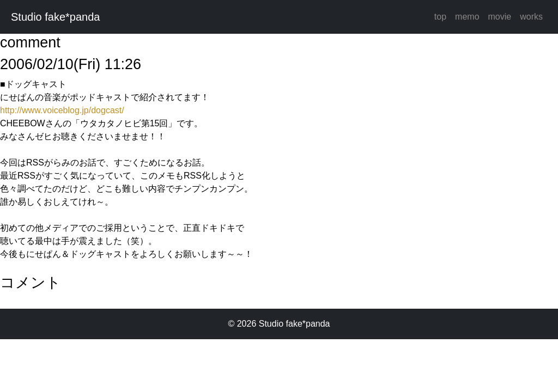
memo (467, 17)
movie (500, 17)
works (531, 17)
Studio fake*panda (55, 17)
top (440, 17)
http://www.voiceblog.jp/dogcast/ (62, 110)
